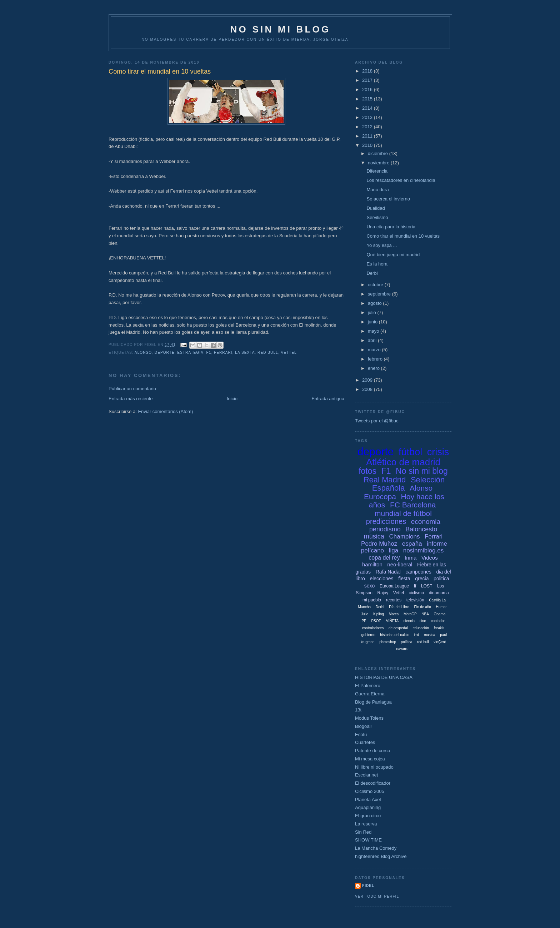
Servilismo (377, 217)
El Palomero (368, 686)
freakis (439, 628)
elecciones (381, 579)
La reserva (366, 824)
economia (426, 522)
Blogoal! (363, 726)
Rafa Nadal (388, 572)
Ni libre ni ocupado (374, 767)
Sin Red (363, 832)
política (407, 642)
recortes (394, 600)
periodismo (385, 529)
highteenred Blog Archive (381, 856)
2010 (368, 145)
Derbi (372, 273)
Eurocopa (380, 497)
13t (358, 710)
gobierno (368, 635)
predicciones (386, 521)
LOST (427, 586)
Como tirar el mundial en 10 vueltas (403, 236)
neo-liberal (400, 564)
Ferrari (223, 353)
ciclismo (416, 593)
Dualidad (376, 208)
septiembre (380, 294)
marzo (375, 350)
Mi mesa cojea (370, 759)
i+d (417, 635)
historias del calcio (395, 635)
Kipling (379, 614)
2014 (368, 108)
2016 (368, 90)
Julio (365, 614)
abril (373, 340)
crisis (438, 452)
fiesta (404, 579)
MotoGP (410, 614)
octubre (376, 285)
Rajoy (383, 593)
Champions (404, 537)
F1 (209, 353)
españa (412, 544)
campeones (418, 572)
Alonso (143, 353)
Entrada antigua (328, 399)
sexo (370, 586)
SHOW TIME (368, 840)
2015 (368, 99)
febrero (376, 359)
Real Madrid (385, 480)
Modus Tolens (369, 718)
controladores (373, 628)
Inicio (232, 399)
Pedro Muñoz (379, 544)
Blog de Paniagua (373, 702)
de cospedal (398, 628)
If (415, 586)
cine (423, 621)
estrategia (190, 353)
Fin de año (423, 607)
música (374, 536)
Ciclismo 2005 (370, 791)
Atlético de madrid (403, 462)
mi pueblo (372, 600)
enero (374, 368)
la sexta (245, 353)
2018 (368, 71)
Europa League (394, 586)
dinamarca (439, 593)
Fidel (368, 886)
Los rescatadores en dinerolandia (401, 180)
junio (373, 322)
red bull (268, 353)
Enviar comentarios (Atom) (165, 411)
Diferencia (377, 171)
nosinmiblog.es (423, 550)
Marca (394, 614)
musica (430, 635)
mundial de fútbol (403, 513)
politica (441, 579)
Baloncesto (421, 529)
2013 (368, 117)
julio (373, 312)
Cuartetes (365, 742)
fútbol (410, 452)
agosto (376, 303)
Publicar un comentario (132, 389)
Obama (439, 614)
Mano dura (377, 190)
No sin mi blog (422, 471)
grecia (422, 579)
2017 (368, 80)
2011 (368, 136)
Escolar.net (366, 775)
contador (438, 621)
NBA (425, 614)
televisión (415, 600)
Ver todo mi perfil (377, 896)
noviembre (379, 163)
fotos (367, 471)
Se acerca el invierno (388, 199)
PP (364, 621)
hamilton (372, 564)
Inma (411, 558)
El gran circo (368, 816)
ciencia (409, 621)
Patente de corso (372, 751)
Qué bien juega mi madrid (393, 255)
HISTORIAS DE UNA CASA (384, 677)
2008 (368, 389)
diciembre (379, 153)
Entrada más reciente (131, 399)
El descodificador (373, 783)
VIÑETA (392, 621)
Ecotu (361, 735)
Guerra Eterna (370, 694)
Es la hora (377, 264)
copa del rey (384, 558)
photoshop (388, 642)
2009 (368, 380)
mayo (374, 331)
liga (394, 550)
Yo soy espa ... (382, 245)
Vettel (289, 353)
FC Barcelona (413, 505)
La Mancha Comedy (376, 848)
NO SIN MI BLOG (281, 29)
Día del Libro (399, 607)
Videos (430, 558)
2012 (368, 127)
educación (421, 628)
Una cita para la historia (391, 227)
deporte (165, 353)
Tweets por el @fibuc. (377, 421)
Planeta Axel (368, 800)
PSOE (376, 621)
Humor (441, 607)
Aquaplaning (368, 807)
